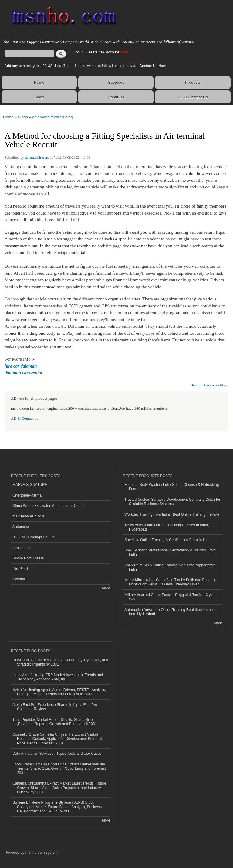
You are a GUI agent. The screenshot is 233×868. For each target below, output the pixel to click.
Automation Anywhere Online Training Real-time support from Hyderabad (170, 612)
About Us (116, 97)
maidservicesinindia (28, 516)
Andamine (21, 527)
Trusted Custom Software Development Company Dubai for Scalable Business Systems (172, 502)
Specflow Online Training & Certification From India (165, 540)
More (106, 588)
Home (39, 82)
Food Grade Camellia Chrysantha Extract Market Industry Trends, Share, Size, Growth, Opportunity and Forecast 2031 (59, 769)
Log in (79, 52)
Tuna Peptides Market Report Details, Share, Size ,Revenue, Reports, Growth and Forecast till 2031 (55, 722)
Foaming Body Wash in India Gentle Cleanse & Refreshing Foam (172, 487)
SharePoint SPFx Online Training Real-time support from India (170, 567)
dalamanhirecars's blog (52, 117)
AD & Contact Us (193, 97)
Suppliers (116, 82)
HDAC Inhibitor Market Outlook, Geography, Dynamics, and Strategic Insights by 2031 (60, 662)
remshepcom (23, 548)
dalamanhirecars (37, 158)
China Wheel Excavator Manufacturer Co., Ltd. (50, 506)
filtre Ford (20, 569)
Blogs (39, 97)
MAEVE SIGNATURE (30, 485)
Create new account (103, 52)
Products (193, 82)
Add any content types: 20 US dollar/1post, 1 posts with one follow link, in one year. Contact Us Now (85, 66)
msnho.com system (42, 853)
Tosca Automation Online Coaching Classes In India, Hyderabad (167, 527)
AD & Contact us (24, 419)
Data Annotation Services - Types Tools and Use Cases (57, 754)
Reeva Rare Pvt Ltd (28, 558)
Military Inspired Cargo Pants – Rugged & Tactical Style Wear (169, 597)
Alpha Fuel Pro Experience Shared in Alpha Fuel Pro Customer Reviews (55, 707)
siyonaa (19, 579)
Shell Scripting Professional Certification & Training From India (170, 552)
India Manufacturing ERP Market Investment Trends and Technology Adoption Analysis (58, 677)
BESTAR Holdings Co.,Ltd (34, 537)
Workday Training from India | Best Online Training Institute (172, 514)
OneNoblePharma (27, 495)
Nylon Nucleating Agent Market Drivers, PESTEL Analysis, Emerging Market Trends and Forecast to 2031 (59, 692)
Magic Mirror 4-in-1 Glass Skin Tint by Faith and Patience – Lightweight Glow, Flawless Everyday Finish (172, 582)
